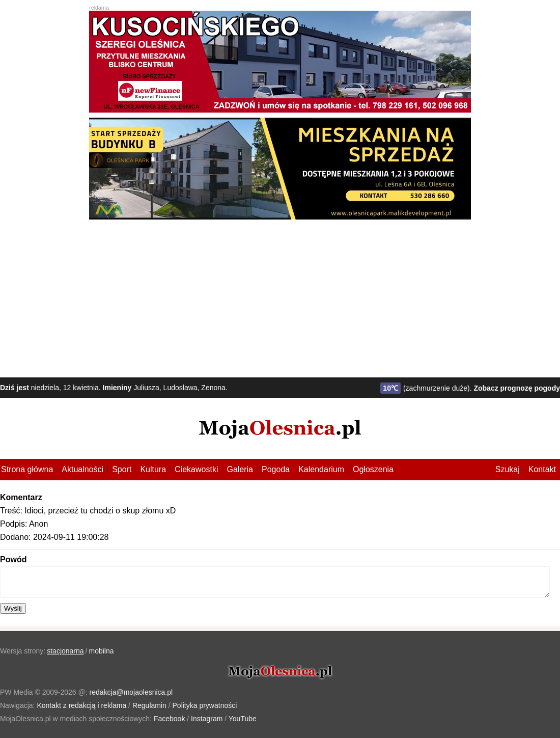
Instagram (207, 719)
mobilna (102, 651)
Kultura (153, 469)
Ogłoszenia (373, 469)
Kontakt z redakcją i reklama (81, 705)
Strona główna (27, 469)
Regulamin (149, 705)
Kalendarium (321, 469)
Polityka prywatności (205, 705)
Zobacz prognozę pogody (517, 388)
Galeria (240, 469)
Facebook (169, 719)
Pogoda (276, 469)
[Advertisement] (280, 296)
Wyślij (13, 608)
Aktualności (82, 469)
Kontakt (542, 469)
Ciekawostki (196, 469)
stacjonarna (65, 651)
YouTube (243, 719)
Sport (122, 469)
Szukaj (508, 469)
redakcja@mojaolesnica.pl (131, 692)
